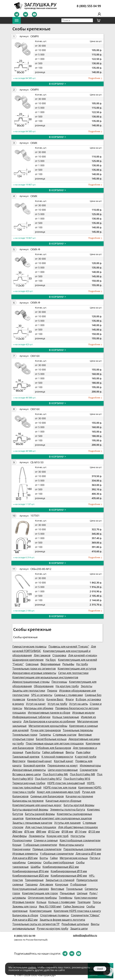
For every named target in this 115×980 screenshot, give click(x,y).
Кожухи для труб (58, 836)
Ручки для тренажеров (46, 730)
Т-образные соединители (40, 845)
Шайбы (36, 867)
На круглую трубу (67, 686)
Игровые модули (83, 713)
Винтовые (57, 889)
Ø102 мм (54, 832)
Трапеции (84, 902)
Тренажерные (34, 880)
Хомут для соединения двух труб (59, 792)
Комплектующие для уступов (77, 669)
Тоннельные (74, 889)
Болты (44, 858)
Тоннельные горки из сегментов (34, 669)
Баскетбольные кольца (51, 739)
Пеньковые (67, 893)
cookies (32, 967)
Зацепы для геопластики (29, 691)
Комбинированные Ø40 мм (69, 876)
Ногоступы (78, 836)
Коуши (17, 845)
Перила (52, 691)
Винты (70, 752)
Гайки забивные (53, 752)
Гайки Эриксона (74, 906)
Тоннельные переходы (78, 730)
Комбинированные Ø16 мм (31, 871)
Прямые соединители (47, 849)
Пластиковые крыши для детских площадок (55, 743)
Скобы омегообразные (59, 862)
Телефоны (66, 898)
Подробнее (95, 78)
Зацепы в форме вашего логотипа (62, 920)
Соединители (89, 770)
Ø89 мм (41, 832)
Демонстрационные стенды (31, 682)
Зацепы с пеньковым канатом (32, 823)
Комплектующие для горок (40, 893)
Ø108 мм (67, 832)
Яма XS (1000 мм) (50, 906)
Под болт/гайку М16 (77, 779)
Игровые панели (23, 902)
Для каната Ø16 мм (88, 854)
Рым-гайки (83, 752)
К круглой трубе (86, 757)
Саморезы (35, 862)
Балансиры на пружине (28, 801)
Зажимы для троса (25, 906)
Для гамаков (42, 655)
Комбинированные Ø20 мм (31, 876)
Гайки (54, 858)
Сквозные (32, 664)
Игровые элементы (25, 854)
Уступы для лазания (67, 823)
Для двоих (46, 884)
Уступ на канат (36, 704)
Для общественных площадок (78, 827)
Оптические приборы (42, 898)
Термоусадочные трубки (29, 783)
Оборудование (44, 686)
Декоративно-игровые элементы (34, 673)
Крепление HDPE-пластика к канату (77, 911)
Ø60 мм (17, 832)
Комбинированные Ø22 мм (61, 867)
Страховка (59, 655)
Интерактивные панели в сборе (49, 713)
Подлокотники (22, 840)
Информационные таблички (31, 717)
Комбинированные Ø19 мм (69, 871)
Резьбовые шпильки (75, 924)
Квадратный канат (40, 761)
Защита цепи (79, 928)
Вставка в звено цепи (27, 774)
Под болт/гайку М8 (82, 774)
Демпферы (20, 836)
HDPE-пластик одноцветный (66, 783)
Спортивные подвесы (55, 915)
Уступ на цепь (79, 704)
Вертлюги (19, 761)
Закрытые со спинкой (60, 880)
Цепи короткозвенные (63, 770)
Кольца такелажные (66, 717)
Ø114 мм (81, 832)
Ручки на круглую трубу (53, 928)
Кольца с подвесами (62, 902)
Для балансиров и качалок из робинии (49, 721)
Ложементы (37, 836)
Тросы (97, 902)
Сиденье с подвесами (69, 695)
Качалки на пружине (79, 796)
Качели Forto (36, 699)
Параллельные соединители (82, 849)
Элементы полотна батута (68, 810)
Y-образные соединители (57, 854)
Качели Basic (55, 699)
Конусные (62, 884)
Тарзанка (31, 884)
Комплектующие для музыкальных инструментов (45, 677)
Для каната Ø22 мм (25, 920)
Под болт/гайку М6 (55, 774)
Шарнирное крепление (28, 660)
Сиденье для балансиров (47, 796)
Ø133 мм (94, 832)
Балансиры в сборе (25, 915)
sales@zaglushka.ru (85, 935)
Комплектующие (41, 911)
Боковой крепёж (34, 765)
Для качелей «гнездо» (83, 655)
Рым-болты (33, 752)
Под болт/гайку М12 (48, 779)
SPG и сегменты (42, 695)
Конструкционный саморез (31, 889)
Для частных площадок (41, 827)
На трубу (82, 664)
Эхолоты (87, 686)
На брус (51, 660)
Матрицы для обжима (39, 708)
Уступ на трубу (57, 704)
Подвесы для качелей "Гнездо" (69, 646)
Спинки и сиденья (46, 840)
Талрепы (45, 735)
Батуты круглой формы (79, 805)
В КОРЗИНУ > (57, 84)
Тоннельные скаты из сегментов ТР (36, 924)
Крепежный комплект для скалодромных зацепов (59, 818)
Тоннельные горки (25, 735)
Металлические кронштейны (48, 726)
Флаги (70, 699)
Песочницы (59, 682)
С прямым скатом (65, 735)
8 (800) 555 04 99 (89, 6)
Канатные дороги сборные (63, 801)
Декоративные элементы (29, 770)
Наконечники (21, 849)
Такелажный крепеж (26, 757)
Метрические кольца (74, 858)
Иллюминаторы (90, 765)
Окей (100, 969)
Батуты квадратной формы (30, 810)
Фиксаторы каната (71, 845)
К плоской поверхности (57, 757)
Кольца (41, 902)
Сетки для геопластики (73, 673)
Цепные (82, 893)
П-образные (78, 884)
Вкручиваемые (51, 664)
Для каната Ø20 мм (25, 858)
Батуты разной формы (40, 814)
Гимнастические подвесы (29, 646)
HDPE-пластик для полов (60, 787)
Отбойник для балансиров (53, 748)
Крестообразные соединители (80, 840)
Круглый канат (64, 761)
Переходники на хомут (63, 765)
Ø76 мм (29, 832)
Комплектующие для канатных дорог (37, 805)
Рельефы (68, 664)
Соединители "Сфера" (85, 915)
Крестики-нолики (86, 898)
